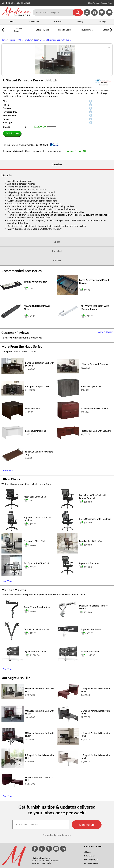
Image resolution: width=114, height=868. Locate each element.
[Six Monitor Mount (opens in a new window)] (68, 698)
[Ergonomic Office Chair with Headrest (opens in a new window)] (12, 568)
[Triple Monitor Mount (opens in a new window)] (68, 674)
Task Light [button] (8, 160)
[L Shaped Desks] (32, 32)
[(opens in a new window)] (103, 118)
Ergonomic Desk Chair (90, 601)
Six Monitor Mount (90, 689)
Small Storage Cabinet (91, 424)
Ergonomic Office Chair (35, 579)
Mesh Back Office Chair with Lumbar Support (93, 534)
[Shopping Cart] (109, 12)
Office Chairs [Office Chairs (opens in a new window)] (11, 517)
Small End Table (33, 446)
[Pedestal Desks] (54, 32)
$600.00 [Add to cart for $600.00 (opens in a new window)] (30, 582)
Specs (57, 279)
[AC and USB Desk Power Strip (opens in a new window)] (11, 355)
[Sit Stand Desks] (76, 32)
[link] (109, 12)
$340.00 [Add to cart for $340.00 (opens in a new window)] (30, 671)
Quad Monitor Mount (36, 689)
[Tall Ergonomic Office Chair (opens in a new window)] (12, 612)
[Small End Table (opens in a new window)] (13, 457)
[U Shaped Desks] (10, 32)
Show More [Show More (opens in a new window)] (9, 508)
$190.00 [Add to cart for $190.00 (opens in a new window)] (85, 582)
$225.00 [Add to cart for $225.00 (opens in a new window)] (30, 538)
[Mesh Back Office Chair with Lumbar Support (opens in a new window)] (67, 546)
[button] (78, 12)
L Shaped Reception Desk (37, 424)
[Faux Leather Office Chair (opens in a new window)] (67, 590)
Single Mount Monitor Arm (37, 645)
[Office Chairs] (99, 32)
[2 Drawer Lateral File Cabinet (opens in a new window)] (68, 457)
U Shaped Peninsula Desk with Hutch (55, 40)
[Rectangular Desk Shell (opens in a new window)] (13, 476)
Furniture (13, 40)
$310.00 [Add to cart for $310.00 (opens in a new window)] (85, 605)
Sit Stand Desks (87, 30)
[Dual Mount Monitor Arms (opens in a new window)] (12, 678)
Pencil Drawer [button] (10, 153)
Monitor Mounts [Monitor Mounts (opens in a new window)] (14, 627)
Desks (11, 22)
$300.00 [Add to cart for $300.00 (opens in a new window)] (85, 539)
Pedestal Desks (64, 30)
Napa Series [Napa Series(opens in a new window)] (103, 122)
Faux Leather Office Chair (91, 579)
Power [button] (6, 156)
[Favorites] (102, 15)
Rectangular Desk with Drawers (96, 468)
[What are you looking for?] (54, 12)
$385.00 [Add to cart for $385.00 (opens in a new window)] (85, 560)
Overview (57, 202)
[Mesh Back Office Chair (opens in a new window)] (12, 546)
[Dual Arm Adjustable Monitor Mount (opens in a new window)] (67, 656)
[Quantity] (28, 164)
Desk (36, 40)
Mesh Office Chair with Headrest (95, 556)
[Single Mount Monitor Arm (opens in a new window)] (12, 656)
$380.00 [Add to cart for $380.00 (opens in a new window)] (30, 561)
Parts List (57, 289)
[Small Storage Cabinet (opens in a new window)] (68, 435)
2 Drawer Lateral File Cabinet (95, 446)
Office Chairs (57, 22)
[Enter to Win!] (94, 15)
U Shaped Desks (18, 30)
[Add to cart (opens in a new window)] (30, 326)
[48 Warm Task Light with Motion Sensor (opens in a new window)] (68, 355)
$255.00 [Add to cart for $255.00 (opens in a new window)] (85, 650)
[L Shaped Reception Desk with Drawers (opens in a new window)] (13, 411)
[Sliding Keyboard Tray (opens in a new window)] (11, 326)
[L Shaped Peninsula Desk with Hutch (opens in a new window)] (13, 805)
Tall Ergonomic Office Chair (37, 601)
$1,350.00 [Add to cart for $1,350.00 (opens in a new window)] (88, 693)
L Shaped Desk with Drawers (94, 402)
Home (4, 40)
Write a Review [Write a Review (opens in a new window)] (105, 369)
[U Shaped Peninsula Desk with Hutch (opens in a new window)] (13, 736)
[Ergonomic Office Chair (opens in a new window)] (12, 590)
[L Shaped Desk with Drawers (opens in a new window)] (68, 410)
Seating (80, 22)
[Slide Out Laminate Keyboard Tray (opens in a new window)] (13, 498)
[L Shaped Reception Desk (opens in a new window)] (13, 432)
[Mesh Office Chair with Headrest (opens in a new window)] (67, 568)
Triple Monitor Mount (91, 667)
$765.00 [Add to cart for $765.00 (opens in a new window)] (30, 605)
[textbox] (41, 862)
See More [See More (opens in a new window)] (8, 618)
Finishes (57, 298)
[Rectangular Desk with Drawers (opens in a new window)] (68, 476)
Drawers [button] (7, 146)
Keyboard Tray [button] (10, 149)
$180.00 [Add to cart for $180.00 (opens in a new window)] (30, 648)
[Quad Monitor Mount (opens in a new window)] (13, 698)
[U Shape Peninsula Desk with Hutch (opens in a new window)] (13, 824)
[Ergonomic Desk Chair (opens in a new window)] (67, 612)
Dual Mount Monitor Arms (37, 667)
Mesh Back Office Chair (35, 534)
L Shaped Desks (42, 30)
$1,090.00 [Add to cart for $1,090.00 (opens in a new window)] (32, 693)
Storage (103, 22)
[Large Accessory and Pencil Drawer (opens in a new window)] (67, 332)
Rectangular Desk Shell (36, 468)
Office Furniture (25, 40)
